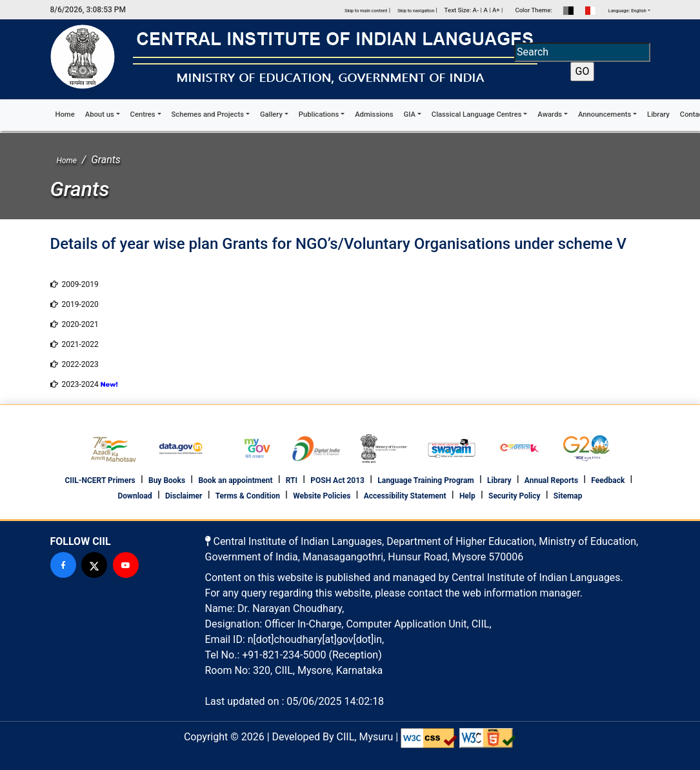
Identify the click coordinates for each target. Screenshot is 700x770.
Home (68, 114)
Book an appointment (235, 480)
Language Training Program (426, 480)
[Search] (582, 52)
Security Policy (515, 496)
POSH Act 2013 (337, 480)
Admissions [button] (374, 114)
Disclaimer (184, 496)
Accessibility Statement (405, 496)
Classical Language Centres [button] (477, 114)
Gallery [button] (271, 114)
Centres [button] (143, 114)
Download (135, 496)
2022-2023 (75, 364)
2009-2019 (75, 284)
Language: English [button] (627, 11)
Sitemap (568, 496)
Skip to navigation (416, 11)
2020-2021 (75, 324)
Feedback (608, 480)
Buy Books (167, 480)
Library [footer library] (499, 480)
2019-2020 (75, 304)
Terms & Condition (248, 496)
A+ (496, 10)
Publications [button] (319, 114)
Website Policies (322, 496)
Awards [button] (550, 114)
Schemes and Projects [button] (208, 114)
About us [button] (100, 114)
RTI (292, 480)
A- (476, 10)
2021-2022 (75, 344)
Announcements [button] (605, 114)
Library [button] (658, 114)
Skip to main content (366, 11)
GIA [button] (410, 114)
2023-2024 (75, 384)
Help (467, 496)
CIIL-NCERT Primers (100, 480)
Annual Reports (551, 480)
